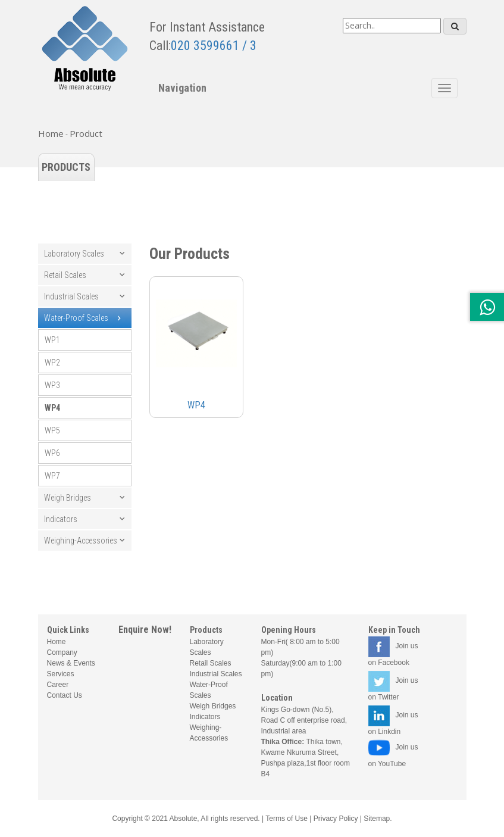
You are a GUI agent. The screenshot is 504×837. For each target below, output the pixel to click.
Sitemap (377, 819)
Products (66, 167)
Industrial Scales (71, 296)
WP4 (52, 408)
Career (58, 685)
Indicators (61, 519)
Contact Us (65, 695)
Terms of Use (287, 819)
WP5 (52, 430)
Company (62, 652)
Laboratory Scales (74, 254)
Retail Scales (65, 275)
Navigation (182, 88)
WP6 (52, 453)
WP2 (52, 363)
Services (61, 674)
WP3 (52, 385)
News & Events (71, 663)
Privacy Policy (336, 819)
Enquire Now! (145, 630)
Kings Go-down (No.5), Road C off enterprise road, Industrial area (304, 720)
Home (51, 133)
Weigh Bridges (68, 498)
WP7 (52, 476)
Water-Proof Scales (76, 318)
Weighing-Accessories (81, 541)
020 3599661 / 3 (214, 46)
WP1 (52, 340)
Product (86, 133)
